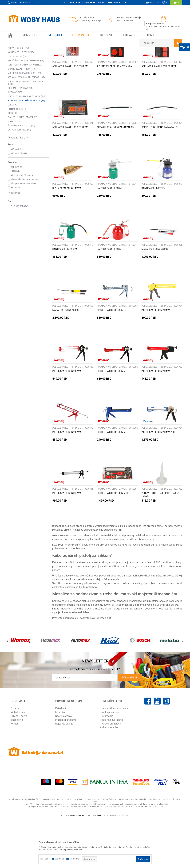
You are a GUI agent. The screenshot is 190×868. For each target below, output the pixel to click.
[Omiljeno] (165, 3)
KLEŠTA (13, 78)
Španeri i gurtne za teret (21, 173)
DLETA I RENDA (17, 103)
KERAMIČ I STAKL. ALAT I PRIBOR (26, 124)
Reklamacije (107, 763)
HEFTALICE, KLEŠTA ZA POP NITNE (26, 143)
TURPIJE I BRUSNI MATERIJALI (25, 112)
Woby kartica (18, 759)
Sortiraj (96, 56)
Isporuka (60, 759)
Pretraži (27, 68)
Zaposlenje (17, 767)
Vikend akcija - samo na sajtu (25, 226)
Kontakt (15, 771)
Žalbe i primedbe (109, 774)
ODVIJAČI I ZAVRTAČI (21, 135)
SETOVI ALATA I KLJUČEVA (23, 74)
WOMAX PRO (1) (19, 200)
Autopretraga (81, 56)
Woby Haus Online (16, 50)
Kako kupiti (61, 755)
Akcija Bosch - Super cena (23, 230)
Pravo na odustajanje (111, 767)
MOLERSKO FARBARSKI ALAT (24, 120)
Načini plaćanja (64, 763)
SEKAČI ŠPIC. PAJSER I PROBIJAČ (26, 108)
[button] (161, 43)
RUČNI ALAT (45, 50)
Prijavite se (130, 724)
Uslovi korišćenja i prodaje (114, 755)
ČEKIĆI (13, 152)
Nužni (46, 859)
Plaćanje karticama (66, 767)
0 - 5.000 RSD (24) (19, 253)
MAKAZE (14, 168)
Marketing (74, 859)
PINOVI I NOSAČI (18, 95)
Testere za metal (18, 156)
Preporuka (16, 218)
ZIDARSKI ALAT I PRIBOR (22, 116)
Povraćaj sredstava (110, 771)
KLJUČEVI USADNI (18, 83)
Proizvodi (32, 50)
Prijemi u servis (19, 763)
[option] (95, 3)
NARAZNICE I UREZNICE (21, 99)
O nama (15, 755)
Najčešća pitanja (64, 771)
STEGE (13, 160)
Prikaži (146, 56)
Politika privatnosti (110, 759)
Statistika (59, 859)
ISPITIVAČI (15, 139)
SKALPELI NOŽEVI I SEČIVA (23, 164)
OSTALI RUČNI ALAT (19, 177)
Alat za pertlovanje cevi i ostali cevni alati (25, 130)
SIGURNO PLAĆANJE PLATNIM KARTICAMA (95, 3)
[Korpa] (176, 4)
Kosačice (15, 235)
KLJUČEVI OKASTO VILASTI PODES (27, 91)
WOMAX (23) (17, 196)
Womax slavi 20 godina (22, 222)
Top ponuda (16, 214)
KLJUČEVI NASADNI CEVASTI (24, 87)
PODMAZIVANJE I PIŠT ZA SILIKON (26, 148)
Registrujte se (152, 8)
